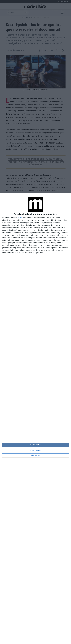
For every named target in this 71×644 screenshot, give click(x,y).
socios (20, 218)
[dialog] (35, 419)
